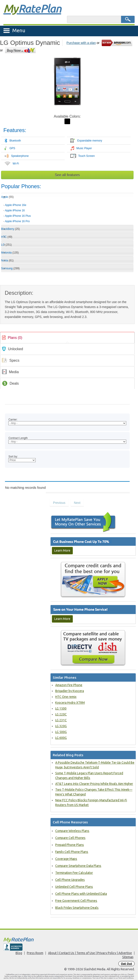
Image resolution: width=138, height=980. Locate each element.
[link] (67, 338)
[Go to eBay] (21, 50)
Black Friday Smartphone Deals (77, 908)
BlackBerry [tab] (10, 229)
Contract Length (18, 438)
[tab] (67, 212)
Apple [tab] (7, 197)
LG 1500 (61, 708)
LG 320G (61, 726)
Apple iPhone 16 (15, 210)
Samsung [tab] (10, 268)
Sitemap (128, 957)
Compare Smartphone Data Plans (78, 866)
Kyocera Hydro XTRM (70, 703)
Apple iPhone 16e (16, 205)
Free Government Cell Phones (76, 901)
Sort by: (13, 457)
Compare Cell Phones (70, 838)
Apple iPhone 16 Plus (18, 216)
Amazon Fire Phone (69, 685)
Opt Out (126, 964)
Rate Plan (32, 8)
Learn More (62, 551)
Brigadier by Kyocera (70, 691)
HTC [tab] (7, 237)
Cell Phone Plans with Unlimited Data (81, 894)
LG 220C (61, 714)
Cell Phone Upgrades (70, 880)
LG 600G (61, 738)
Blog (19, 953)
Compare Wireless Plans (72, 831)
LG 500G (61, 732)
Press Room (35, 953)
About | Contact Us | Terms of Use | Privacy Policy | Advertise (90, 953)
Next (77, 503)
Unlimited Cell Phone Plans (74, 887)
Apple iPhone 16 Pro (17, 221)
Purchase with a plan (81, 43)
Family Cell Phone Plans (72, 852)
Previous (59, 503)
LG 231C (61, 720)
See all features (67, 175)
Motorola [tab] (10, 253)
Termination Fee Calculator (74, 873)
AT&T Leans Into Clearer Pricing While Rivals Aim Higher (94, 784)
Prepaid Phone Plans (70, 845)
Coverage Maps (66, 859)
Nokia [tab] (7, 260)
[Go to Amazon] (117, 43)
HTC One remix (66, 697)
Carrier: (13, 420)
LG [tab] (6, 245)
